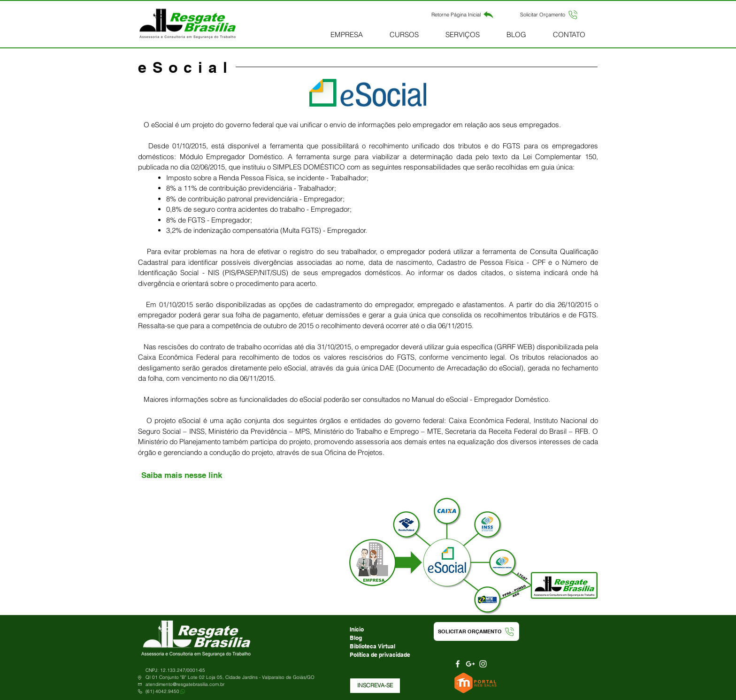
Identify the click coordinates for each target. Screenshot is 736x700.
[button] (549, 15)
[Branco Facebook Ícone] (458, 664)
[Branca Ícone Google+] (470, 664)
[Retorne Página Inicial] (463, 15)
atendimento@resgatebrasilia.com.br (185, 684)
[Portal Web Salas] (476, 683)
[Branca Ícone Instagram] (483, 664)
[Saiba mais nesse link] (181, 476)
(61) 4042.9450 (162, 691)
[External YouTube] (241, 556)
